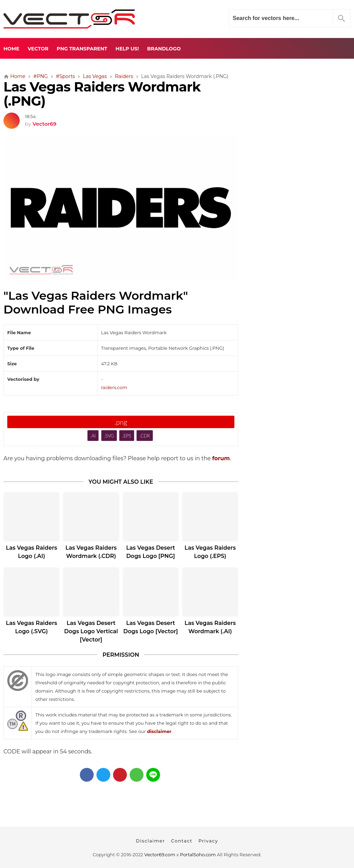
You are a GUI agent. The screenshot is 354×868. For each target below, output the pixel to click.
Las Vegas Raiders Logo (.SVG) (31, 627)
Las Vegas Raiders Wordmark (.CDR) (91, 552)
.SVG (109, 436)
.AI (93, 436)
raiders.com (114, 387)
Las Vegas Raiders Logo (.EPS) (210, 552)
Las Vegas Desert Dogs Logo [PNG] (151, 552)
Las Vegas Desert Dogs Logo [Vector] (151, 627)
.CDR (145, 436)
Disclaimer (150, 841)
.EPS (127, 436)
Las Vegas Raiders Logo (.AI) (31, 552)
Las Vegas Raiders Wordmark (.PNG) (102, 94)
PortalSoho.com (198, 855)
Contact (182, 841)
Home (11, 49)
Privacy (208, 841)
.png (121, 422)
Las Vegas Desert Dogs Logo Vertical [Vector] (91, 631)
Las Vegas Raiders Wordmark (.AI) (210, 627)
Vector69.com (160, 855)
